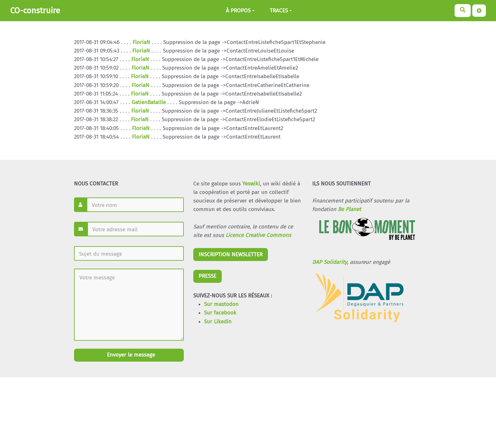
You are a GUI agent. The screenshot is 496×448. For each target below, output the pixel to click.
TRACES (281, 11)
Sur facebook (220, 313)
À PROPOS (240, 11)
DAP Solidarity (330, 262)
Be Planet (349, 209)
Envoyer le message (130, 355)
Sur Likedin (218, 322)
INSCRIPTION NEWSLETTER (231, 255)
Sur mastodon (221, 304)
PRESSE (208, 276)
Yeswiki (251, 184)
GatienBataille (149, 102)
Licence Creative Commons (258, 235)
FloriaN (141, 42)
